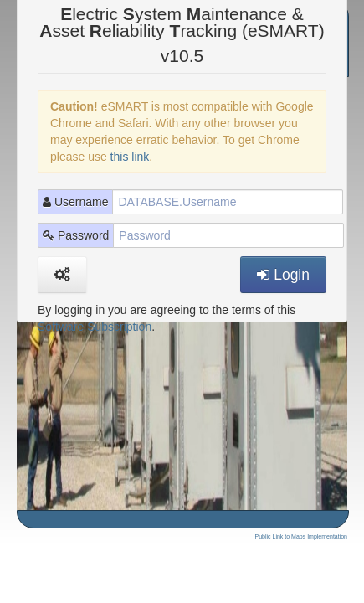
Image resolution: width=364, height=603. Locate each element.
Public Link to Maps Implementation (302, 536)
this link (130, 157)
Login (283, 275)
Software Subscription (95, 327)
